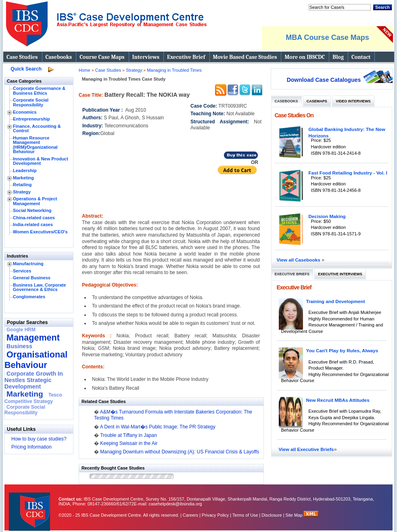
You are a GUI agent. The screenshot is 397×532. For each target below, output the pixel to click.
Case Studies (22, 57)
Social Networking (32, 210)
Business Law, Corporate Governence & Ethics (40, 287)
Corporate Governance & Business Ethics (39, 91)
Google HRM (21, 330)
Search (382, 7)
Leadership (25, 170)
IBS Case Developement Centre (30, 506)
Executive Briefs (292, 274)
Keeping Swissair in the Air (129, 443)
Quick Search (26, 69)
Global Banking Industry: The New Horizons (347, 132)
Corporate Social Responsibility (31, 102)
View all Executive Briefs (306, 449)
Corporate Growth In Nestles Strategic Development (34, 380)
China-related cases (34, 218)
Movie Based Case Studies (245, 57)
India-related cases (33, 224)
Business (19, 346)
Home (85, 70)
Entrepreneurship (31, 119)
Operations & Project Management (35, 201)
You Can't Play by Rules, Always (342, 350)
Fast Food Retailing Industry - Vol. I (348, 173)
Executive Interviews (340, 274)
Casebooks (59, 57)
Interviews (146, 57)
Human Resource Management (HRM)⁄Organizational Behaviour (35, 145)
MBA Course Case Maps (327, 37)
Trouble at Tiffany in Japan (129, 435)
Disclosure (272, 515)
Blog (338, 57)
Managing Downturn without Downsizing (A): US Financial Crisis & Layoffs (180, 452)
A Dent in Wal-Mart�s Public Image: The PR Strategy (158, 427)
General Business (32, 278)
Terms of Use (245, 515)
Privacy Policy (215, 515)
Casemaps (317, 101)
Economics (25, 112)
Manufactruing (28, 264)
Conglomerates (29, 297)
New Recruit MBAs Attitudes (338, 400)
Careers (190, 515)
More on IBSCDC (305, 57)
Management (33, 338)
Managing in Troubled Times (174, 70)
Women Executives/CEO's (40, 232)
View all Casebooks (299, 260)
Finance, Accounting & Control (37, 129)
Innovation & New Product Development (41, 161)
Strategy (22, 192)
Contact (361, 57)
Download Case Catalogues (324, 80)
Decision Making (327, 216)
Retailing (22, 185)
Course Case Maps (102, 57)
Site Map (295, 515)
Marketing (23, 178)
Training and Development (336, 301)
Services (22, 271)
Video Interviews (353, 101)
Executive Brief (186, 57)
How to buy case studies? (39, 439)
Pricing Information (31, 447)
